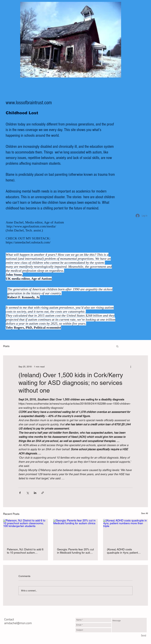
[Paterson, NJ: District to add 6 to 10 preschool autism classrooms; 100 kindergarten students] (26, 532)
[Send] (144, 636)
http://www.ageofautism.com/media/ (31, 226)
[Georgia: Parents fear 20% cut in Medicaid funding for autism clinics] (76, 532)
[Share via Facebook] (20, 493)
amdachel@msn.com (18, 623)
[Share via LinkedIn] (35, 493)
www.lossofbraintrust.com (29, 103)
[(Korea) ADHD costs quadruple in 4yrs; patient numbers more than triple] (125, 532)
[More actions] (131, 367)
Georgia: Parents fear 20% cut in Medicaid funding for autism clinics (75, 551)
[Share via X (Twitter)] (28, 493)
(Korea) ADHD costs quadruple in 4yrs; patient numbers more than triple (122, 551)
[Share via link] (43, 493)
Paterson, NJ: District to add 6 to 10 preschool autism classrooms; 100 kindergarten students (25, 551)
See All (145, 513)
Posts (6, 346)
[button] (117, 346)
